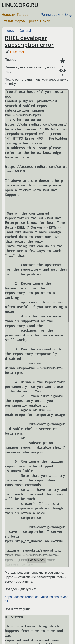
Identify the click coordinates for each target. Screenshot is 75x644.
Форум (20, 21)
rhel (21, 52)
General (25, 31)
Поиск (45, 21)
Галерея (24, 15)
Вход (68, 15)
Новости (8, 15)
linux (13, 52)
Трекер (33, 21)
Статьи (7, 21)
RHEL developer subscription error (29, 41)
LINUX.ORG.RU (20, 5)
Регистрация (51, 15)
